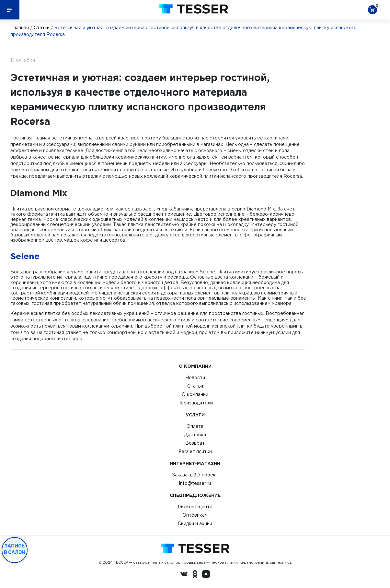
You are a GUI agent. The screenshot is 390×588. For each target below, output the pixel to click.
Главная (20, 28)
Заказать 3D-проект (195, 475)
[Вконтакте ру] (184, 575)
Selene (25, 256)
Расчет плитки (195, 451)
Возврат (195, 443)
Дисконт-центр (195, 507)
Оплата (195, 426)
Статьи (42, 28)
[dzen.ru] (206, 575)
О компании (195, 394)
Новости (195, 378)
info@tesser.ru (195, 483)
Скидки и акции (195, 523)
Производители (195, 403)
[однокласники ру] (195, 575)
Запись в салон (15, 549)
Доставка (195, 435)
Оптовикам (195, 515)
